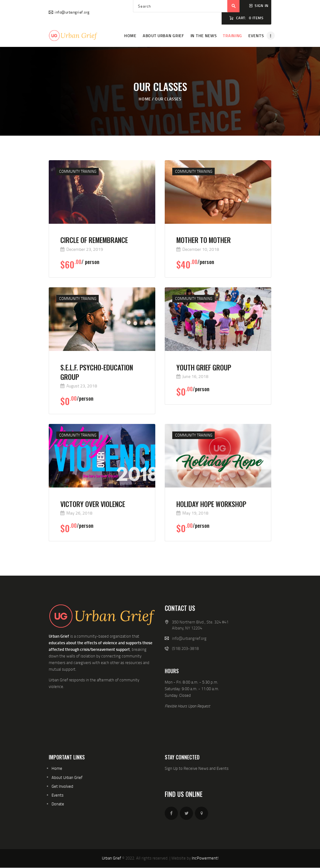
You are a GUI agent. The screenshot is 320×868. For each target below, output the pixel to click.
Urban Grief (111, 858)
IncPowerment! (205, 858)
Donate (58, 804)
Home (145, 99)
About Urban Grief (67, 777)
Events (58, 795)
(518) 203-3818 (185, 648)
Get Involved (62, 786)
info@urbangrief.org (189, 638)
